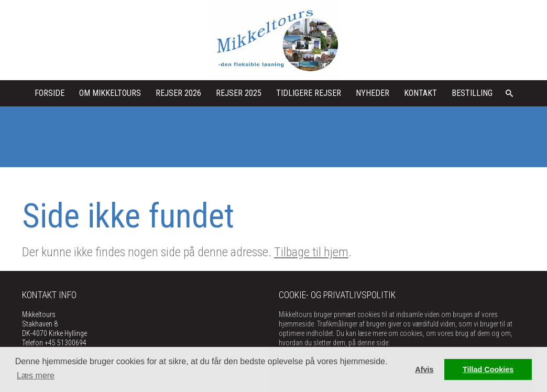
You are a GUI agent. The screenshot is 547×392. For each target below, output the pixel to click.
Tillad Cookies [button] (488, 369)
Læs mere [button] (36, 375)
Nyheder (373, 93)
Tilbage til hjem (311, 252)
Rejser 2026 (178, 93)
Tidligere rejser (309, 93)
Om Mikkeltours (110, 93)
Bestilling (472, 93)
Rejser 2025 (239, 93)
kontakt (420, 93)
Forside (50, 93)
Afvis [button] (424, 369)
